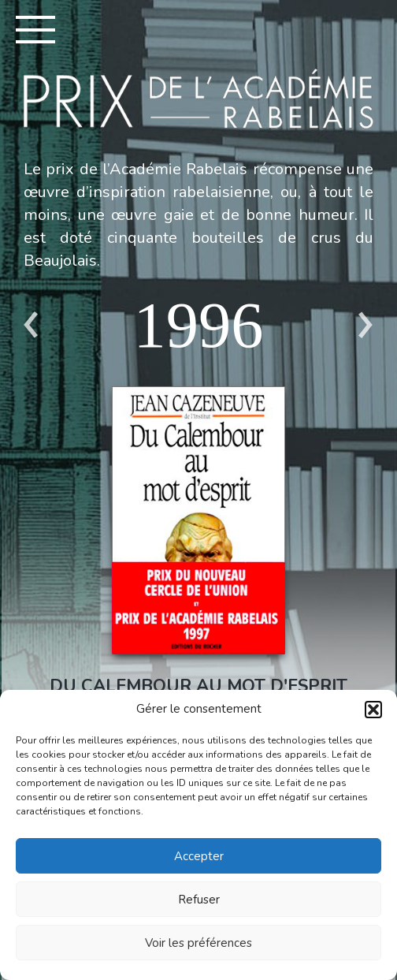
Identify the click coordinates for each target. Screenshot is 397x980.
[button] (373, 710)
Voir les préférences (198, 943)
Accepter (199, 856)
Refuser (199, 900)
